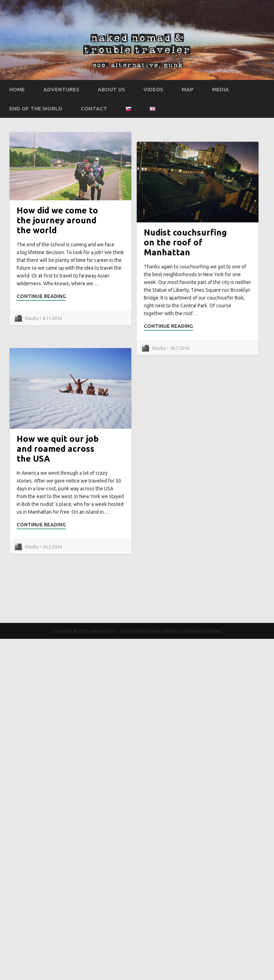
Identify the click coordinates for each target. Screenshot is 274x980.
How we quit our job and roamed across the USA (58, 497)
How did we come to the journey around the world (57, 220)
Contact (94, 108)
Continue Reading (41, 296)
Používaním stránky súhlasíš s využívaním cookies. (171, 631)
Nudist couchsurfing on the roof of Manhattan (164, 280)
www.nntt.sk (102, 631)
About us (111, 89)
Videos (153, 89)
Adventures (61, 89)
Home (17, 89)
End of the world (36, 108)
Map (188, 89)
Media (221, 89)
